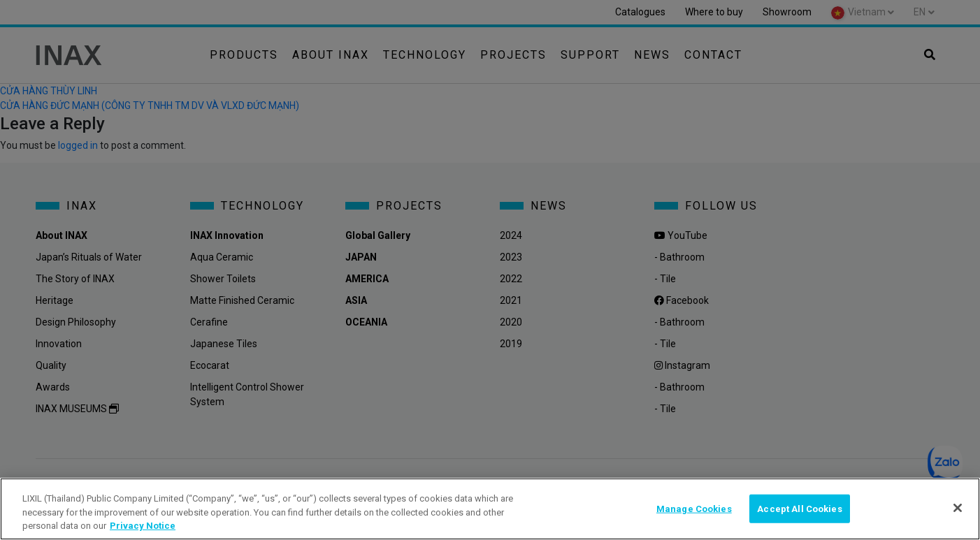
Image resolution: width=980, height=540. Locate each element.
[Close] (958, 508)
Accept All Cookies (799, 508)
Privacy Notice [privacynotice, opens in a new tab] (143, 526)
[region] (490, 509)
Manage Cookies (694, 508)
